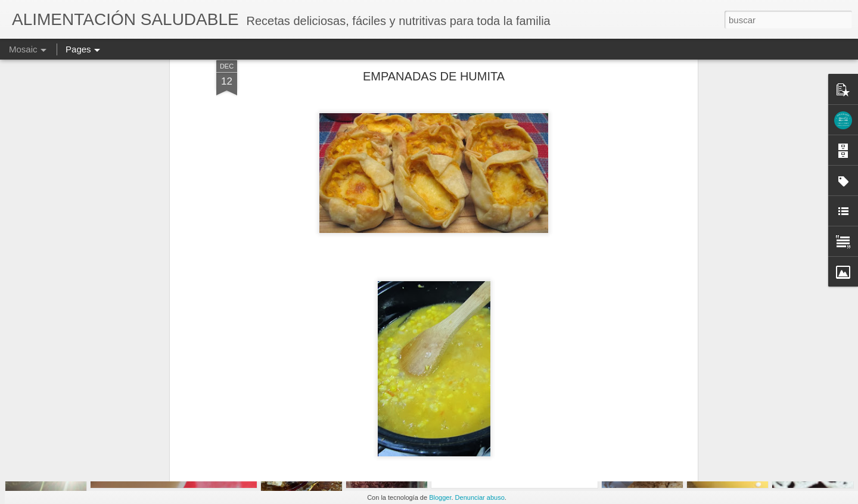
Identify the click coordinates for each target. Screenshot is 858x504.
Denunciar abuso (480, 497)
